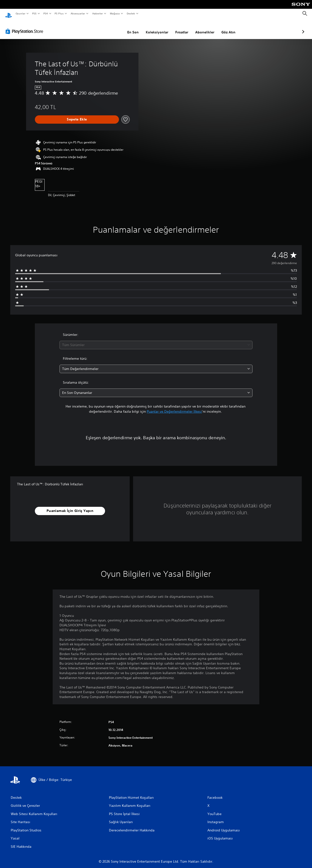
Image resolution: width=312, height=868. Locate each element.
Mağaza (115, 13)
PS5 (34, 13)
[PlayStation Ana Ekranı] (9, 14)
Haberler (98, 13)
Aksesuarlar (78, 13)
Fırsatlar (156, 28)
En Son (107, 28)
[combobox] (156, 340)
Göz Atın (203, 28)
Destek (131, 13)
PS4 (46, 13)
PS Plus (59, 13)
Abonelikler (179, 28)
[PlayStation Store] (25, 27)
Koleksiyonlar (131, 28)
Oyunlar (20, 13)
